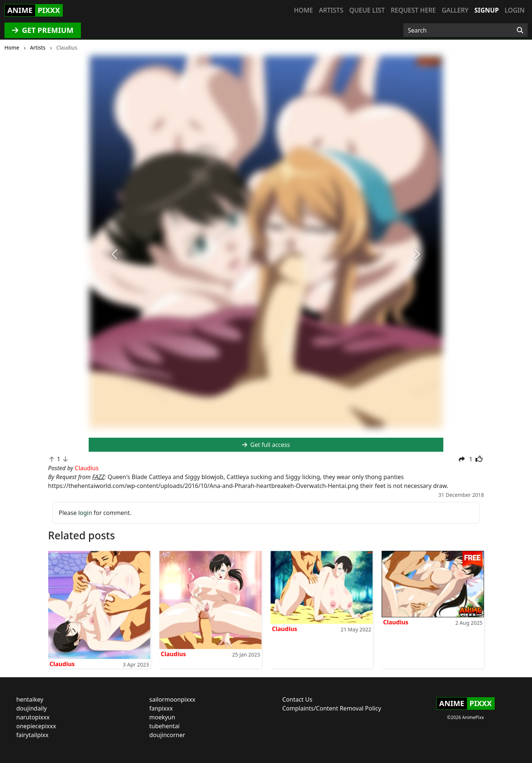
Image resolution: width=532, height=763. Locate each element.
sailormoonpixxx (172, 699)
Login (515, 10)
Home (303, 10)
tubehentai (164, 726)
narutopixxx (33, 717)
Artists (331, 10)
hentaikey (30, 699)
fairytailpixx (32, 735)
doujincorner (167, 735)
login (85, 513)
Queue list (367, 10)
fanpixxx (161, 708)
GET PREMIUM (43, 30)
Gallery (455, 10)
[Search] (520, 30)
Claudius (62, 664)
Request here (413, 10)
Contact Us (297, 699)
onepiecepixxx (36, 726)
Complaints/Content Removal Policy (332, 708)
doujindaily (32, 708)
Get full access (266, 445)
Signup (487, 10)
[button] (115, 255)
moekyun (162, 717)
